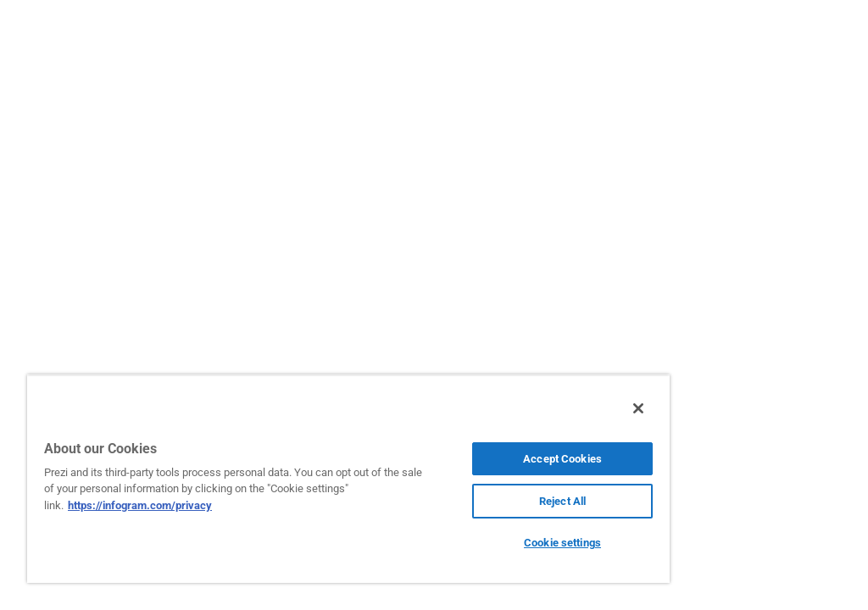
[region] (348, 479)
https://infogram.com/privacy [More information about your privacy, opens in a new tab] (140, 505)
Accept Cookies (562, 459)
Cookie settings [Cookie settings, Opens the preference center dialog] (562, 543)
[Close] (638, 408)
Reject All (562, 501)
